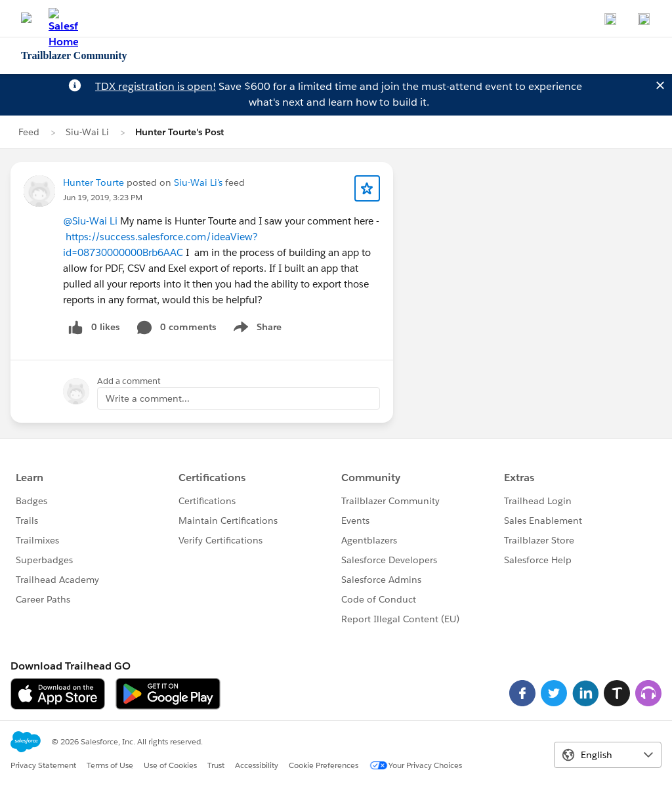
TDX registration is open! (156, 86)
